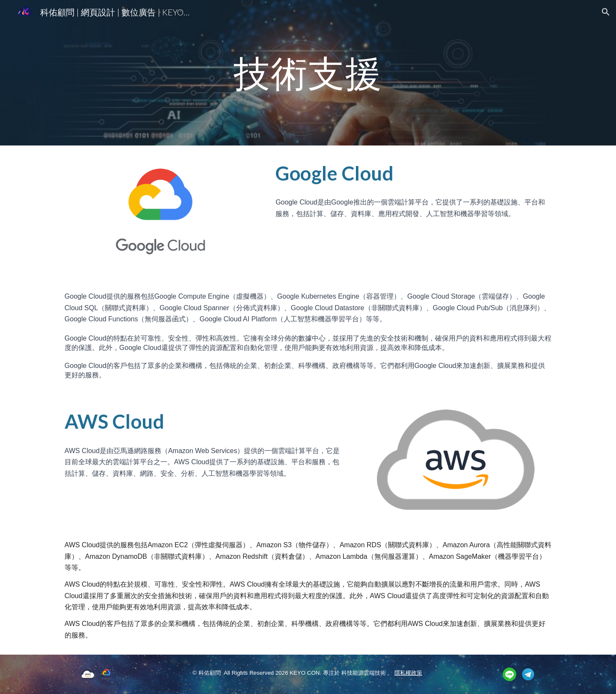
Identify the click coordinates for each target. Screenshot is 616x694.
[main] (308, 73)
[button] (606, 12)
